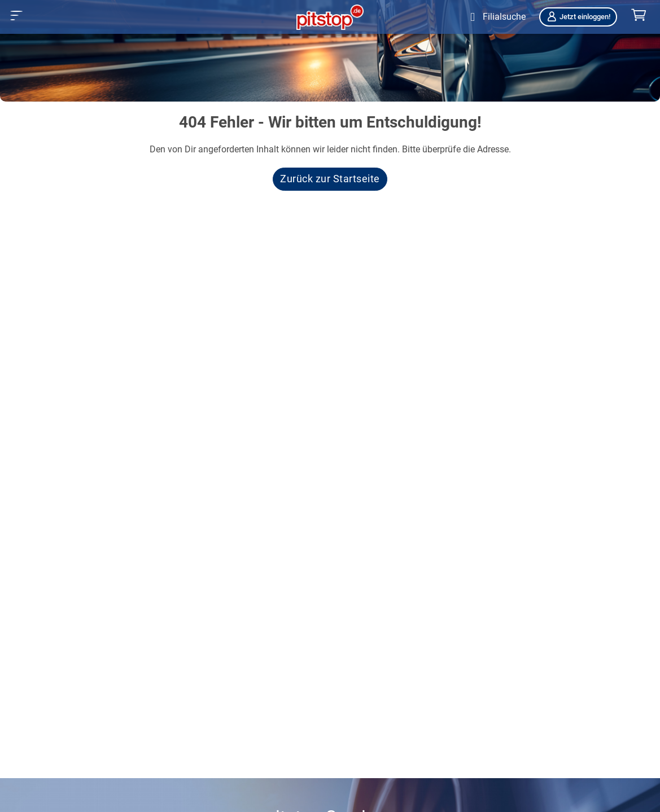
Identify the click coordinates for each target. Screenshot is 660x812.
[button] (17, 16)
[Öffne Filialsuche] (495, 17)
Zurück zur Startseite (330, 179)
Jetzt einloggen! (578, 17)
